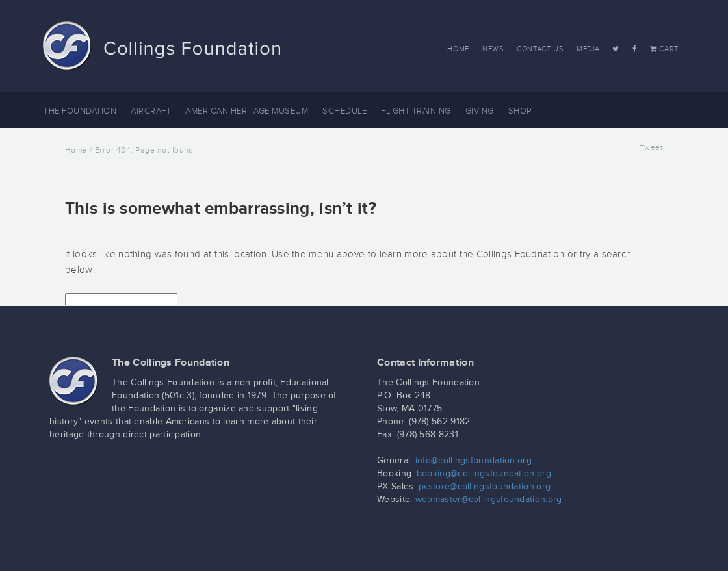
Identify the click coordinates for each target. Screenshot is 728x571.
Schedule (344, 111)
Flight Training (416, 111)
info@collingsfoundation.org (474, 461)
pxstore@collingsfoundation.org (485, 487)
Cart (664, 49)
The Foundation (80, 111)
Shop (520, 111)
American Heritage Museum (247, 111)
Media (588, 49)
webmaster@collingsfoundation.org (489, 500)
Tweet (651, 147)
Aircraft (151, 111)
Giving (480, 111)
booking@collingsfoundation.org (484, 474)
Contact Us (540, 49)
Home (458, 49)
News (493, 49)
